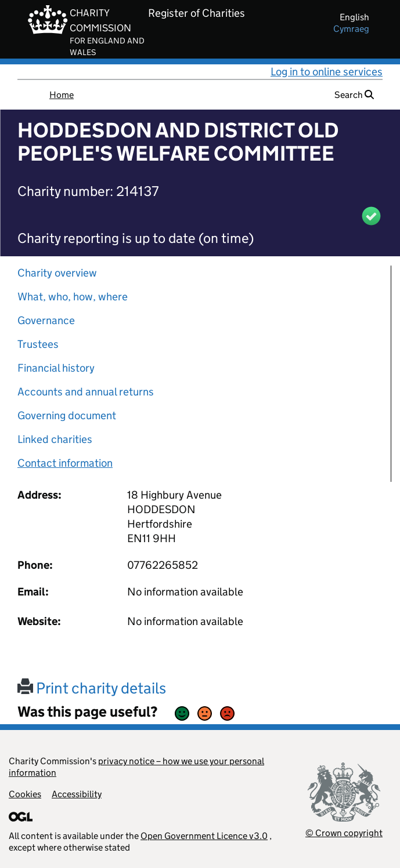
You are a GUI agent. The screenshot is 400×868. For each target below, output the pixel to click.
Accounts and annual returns (86, 392)
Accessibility (77, 794)
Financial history (56, 368)
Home (62, 95)
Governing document (67, 415)
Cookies (25, 794)
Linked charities (55, 439)
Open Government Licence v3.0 (204, 836)
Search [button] (354, 95)
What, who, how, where (73, 297)
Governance (46, 320)
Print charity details (92, 688)
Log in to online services (327, 72)
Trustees (38, 344)
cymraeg (351, 29)
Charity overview (57, 273)
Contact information (65, 463)
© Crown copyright (344, 833)
